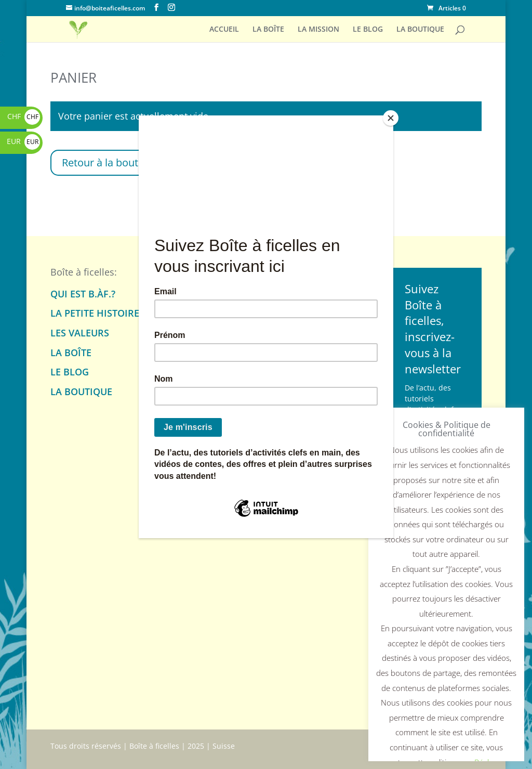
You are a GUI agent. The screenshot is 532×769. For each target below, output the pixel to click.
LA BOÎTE (268, 30)
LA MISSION (318, 30)
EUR (23, 141)
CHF (24, 116)
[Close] (391, 118)
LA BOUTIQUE (420, 30)
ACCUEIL (224, 30)
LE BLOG (368, 30)
